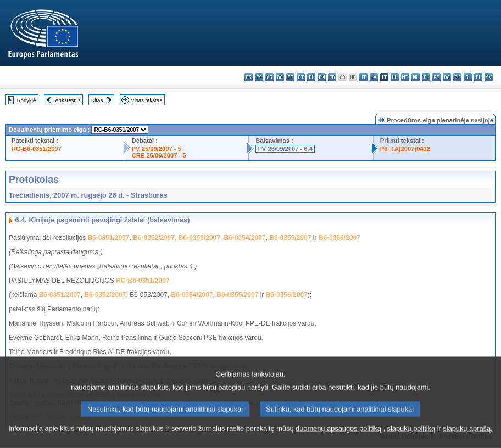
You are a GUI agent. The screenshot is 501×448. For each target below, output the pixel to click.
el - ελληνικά (311, 77)
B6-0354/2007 (245, 238)
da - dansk (280, 77)
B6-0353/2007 (199, 238)
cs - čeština (269, 77)
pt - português (436, 77)
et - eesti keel (301, 77)
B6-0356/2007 (339, 238)
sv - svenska (489, 77)
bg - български (249, 77)
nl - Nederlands (416, 77)
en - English (322, 77)
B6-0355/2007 (290, 238)
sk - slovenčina (457, 77)
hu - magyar (395, 77)
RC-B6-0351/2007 (37, 149)
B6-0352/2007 (154, 238)
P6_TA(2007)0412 (405, 149)
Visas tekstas (147, 100)
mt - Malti (405, 77)
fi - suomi (478, 77)
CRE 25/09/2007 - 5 (159, 155)
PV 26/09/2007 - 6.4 (285, 149)
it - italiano (363, 77)
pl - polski (426, 77)
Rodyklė (27, 100)
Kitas (97, 100)
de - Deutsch (290, 77)
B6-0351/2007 (108, 238)
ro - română (447, 77)
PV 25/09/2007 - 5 (157, 149)
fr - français (332, 77)
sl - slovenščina (468, 77)
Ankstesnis (68, 100)
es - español (259, 77)
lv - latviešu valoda (374, 77)
